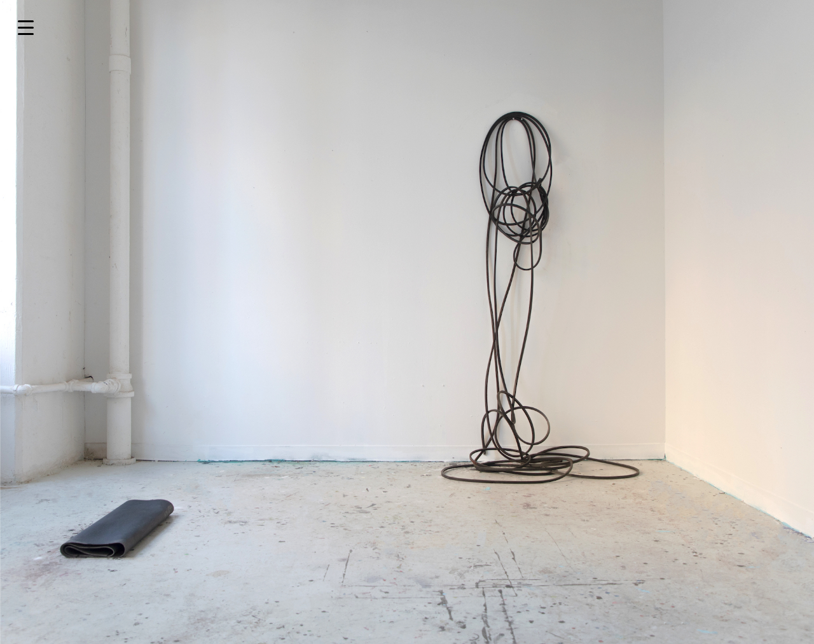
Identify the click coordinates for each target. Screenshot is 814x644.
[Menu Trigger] (26, 27)
